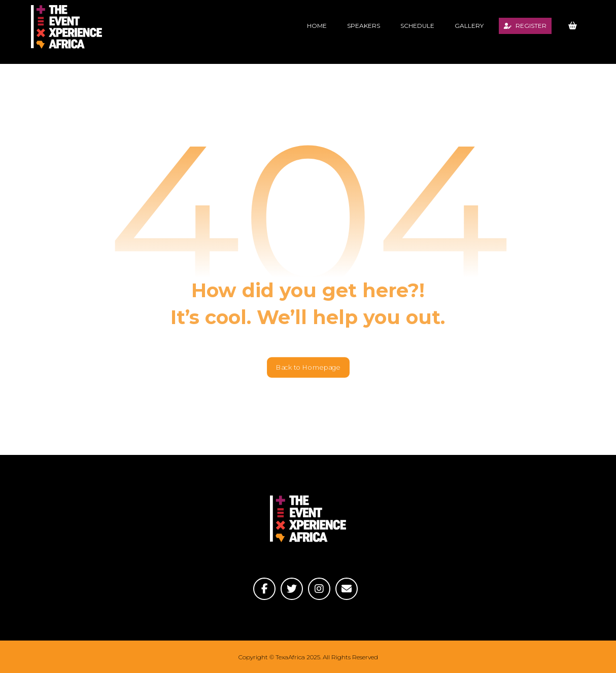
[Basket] (572, 25)
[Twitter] (292, 589)
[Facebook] (264, 589)
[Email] (347, 589)
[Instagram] (319, 589)
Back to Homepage (308, 367)
